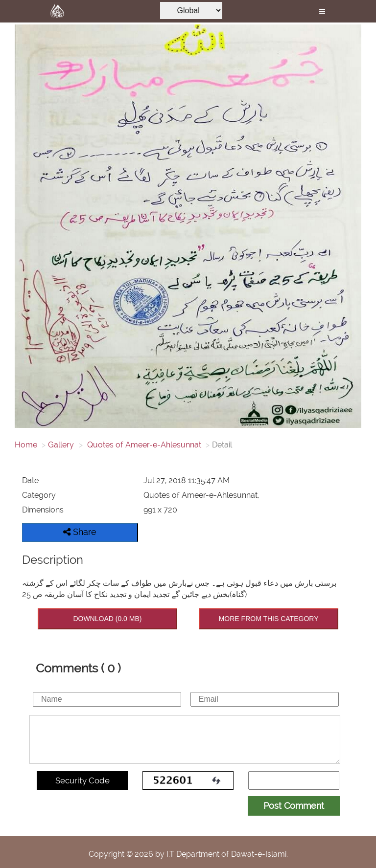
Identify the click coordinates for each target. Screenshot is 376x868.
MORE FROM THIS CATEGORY (269, 619)
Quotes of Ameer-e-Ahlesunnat (143, 445)
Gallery (61, 445)
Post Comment (294, 806)
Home (26, 445)
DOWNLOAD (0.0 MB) (107, 619)
